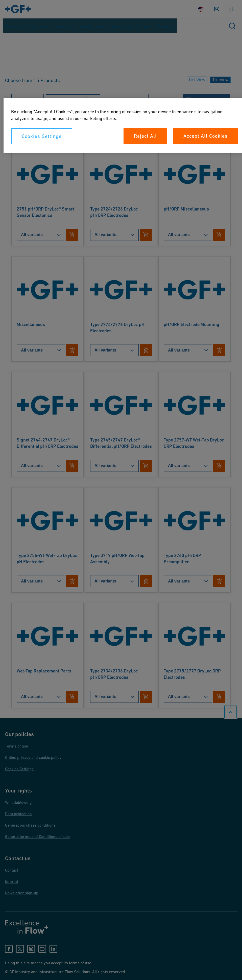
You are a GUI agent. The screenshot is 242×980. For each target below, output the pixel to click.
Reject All (145, 136)
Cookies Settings (42, 136)
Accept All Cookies (205, 136)
